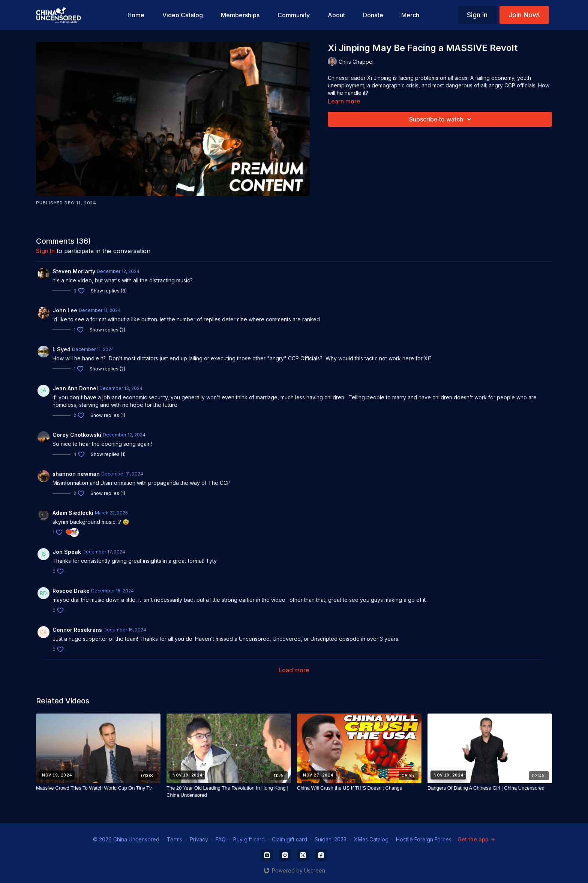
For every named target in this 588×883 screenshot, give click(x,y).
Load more (294, 670)
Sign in (477, 15)
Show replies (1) (108, 415)
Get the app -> (476, 839)
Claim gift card (289, 839)
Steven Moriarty (74, 271)
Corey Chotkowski (77, 435)
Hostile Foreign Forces (424, 839)
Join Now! (524, 15)
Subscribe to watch (441, 119)
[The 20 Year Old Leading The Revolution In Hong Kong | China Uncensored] (229, 792)
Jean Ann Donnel (75, 388)
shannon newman (76, 474)
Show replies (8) (109, 291)
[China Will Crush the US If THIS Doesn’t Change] (359, 788)
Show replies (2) (107, 330)
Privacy (199, 839)
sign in (45, 251)
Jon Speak (67, 552)
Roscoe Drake (71, 591)
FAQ (221, 839)
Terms (175, 839)
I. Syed (61, 349)
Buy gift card (249, 839)
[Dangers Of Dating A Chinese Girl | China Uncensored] (490, 788)
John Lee (65, 310)
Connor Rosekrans (77, 630)
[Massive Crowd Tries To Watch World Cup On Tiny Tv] (98, 788)
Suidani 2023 (331, 839)
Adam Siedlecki (73, 513)
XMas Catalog (371, 839)
